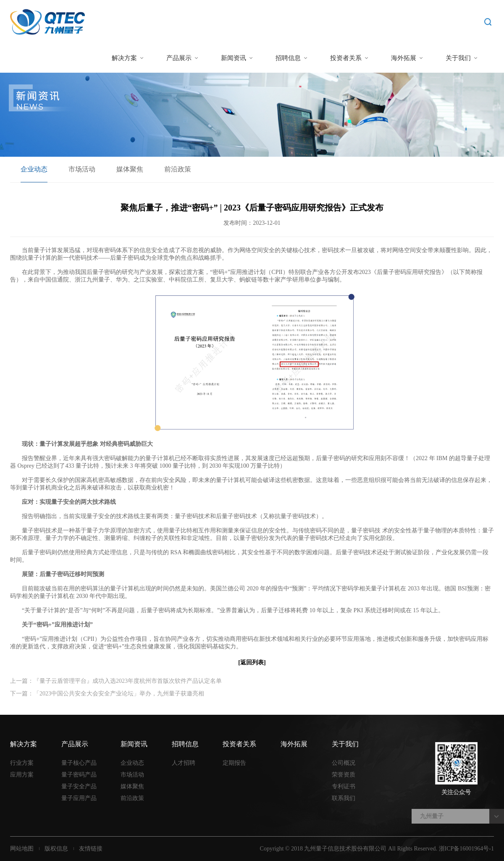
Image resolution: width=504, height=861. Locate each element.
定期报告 (234, 763)
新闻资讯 (234, 58)
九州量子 (432, 816)
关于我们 (458, 58)
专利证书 (344, 786)
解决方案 (124, 58)
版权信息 (56, 849)
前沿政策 (178, 169)
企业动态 (34, 169)
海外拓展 (404, 58)
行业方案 (22, 763)
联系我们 (344, 798)
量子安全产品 (79, 786)
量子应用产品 (79, 798)
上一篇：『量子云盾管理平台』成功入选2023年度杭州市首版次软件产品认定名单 (116, 681)
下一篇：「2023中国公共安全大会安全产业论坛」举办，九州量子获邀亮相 (107, 694)
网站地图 (22, 849)
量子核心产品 (79, 763)
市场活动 (82, 169)
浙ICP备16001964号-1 (466, 849)
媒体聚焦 (130, 169)
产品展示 (179, 58)
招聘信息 (288, 58)
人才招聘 (184, 763)
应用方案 (22, 775)
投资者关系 (346, 58)
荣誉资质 (344, 775)
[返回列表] (252, 662)
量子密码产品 (79, 775)
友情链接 (91, 849)
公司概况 (344, 763)
